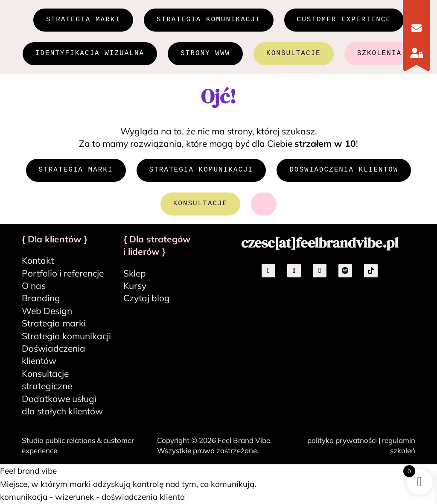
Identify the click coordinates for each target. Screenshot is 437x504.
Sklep (135, 274)
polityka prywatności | (345, 441)
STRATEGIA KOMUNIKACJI (209, 20)
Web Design (47, 312)
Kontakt (38, 261)
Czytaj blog (147, 299)
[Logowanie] (417, 53)
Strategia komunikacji (66, 336)
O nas (34, 286)
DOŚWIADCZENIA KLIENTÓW (344, 171)
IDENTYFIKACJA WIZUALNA (90, 54)
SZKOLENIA (379, 54)
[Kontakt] (417, 28)
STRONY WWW (205, 54)
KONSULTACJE (294, 54)
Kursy (135, 286)
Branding (41, 299)
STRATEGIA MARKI (83, 20)
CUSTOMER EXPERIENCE (344, 20)
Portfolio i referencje (63, 274)
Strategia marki (54, 324)
